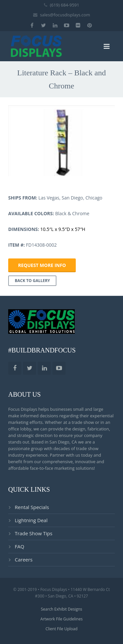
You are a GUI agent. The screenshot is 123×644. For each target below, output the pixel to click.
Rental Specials (32, 507)
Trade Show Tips (34, 533)
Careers (24, 559)
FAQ (20, 546)
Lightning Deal (31, 520)
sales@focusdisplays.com (65, 15)
